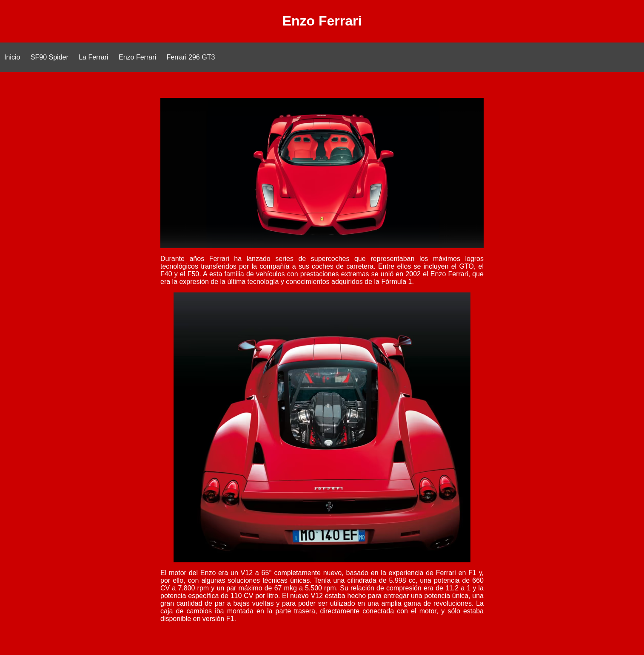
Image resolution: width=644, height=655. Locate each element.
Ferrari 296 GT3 (191, 57)
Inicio (12, 57)
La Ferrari (93, 57)
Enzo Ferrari (137, 57)
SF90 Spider (50, 57)
